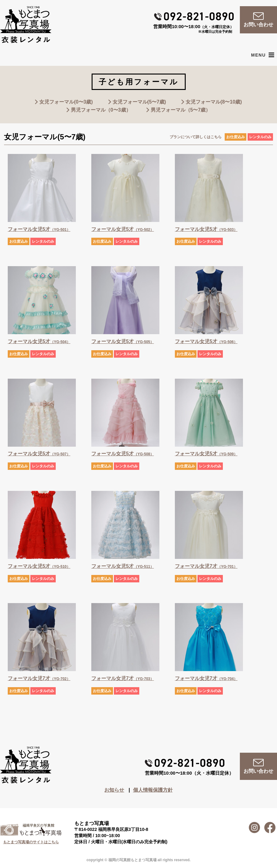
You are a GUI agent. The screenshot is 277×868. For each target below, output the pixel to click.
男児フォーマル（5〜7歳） (181, 110)
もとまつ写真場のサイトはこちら (31, 842)
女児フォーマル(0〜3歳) (66, 102)
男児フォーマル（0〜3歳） (101, 110)
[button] (258, 55)
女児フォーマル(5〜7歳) (139, 102)
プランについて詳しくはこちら (196, 137)
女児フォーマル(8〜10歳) (214, 102)
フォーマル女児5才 (39, 229)
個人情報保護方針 (153, 790)
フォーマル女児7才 (206, 566)
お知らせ (114, 790)
